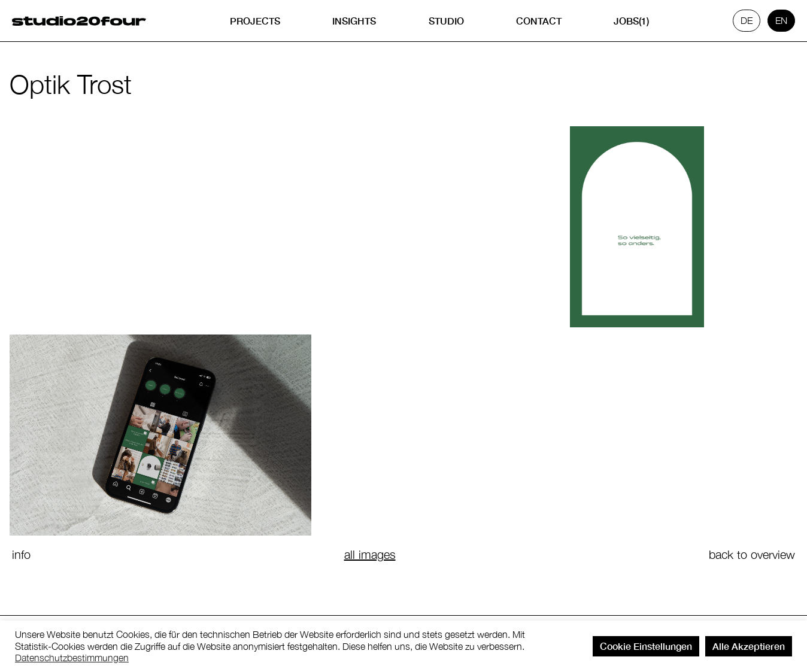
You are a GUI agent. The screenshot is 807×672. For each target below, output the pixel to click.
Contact (539, 21)
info (21, 554)
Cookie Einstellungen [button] (646, 646)
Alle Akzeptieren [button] (749, 646)
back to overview (752, 554)
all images (370, 554)
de (747, 20)
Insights (354, 21)
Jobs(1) (631, 21)
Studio (446, 21)
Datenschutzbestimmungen (72, 658)
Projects (255, 21)
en (781, 20)
